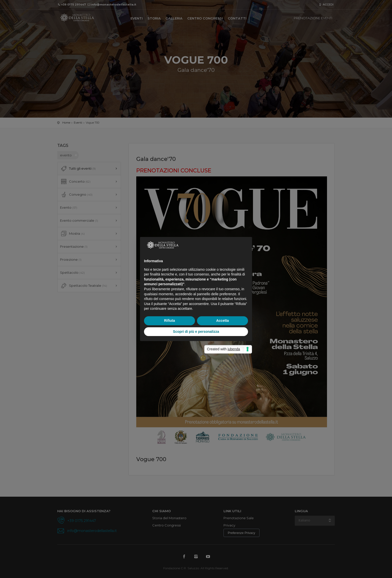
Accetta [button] (223, 321)
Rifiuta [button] (169, 321)
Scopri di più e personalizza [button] (196, 332)
